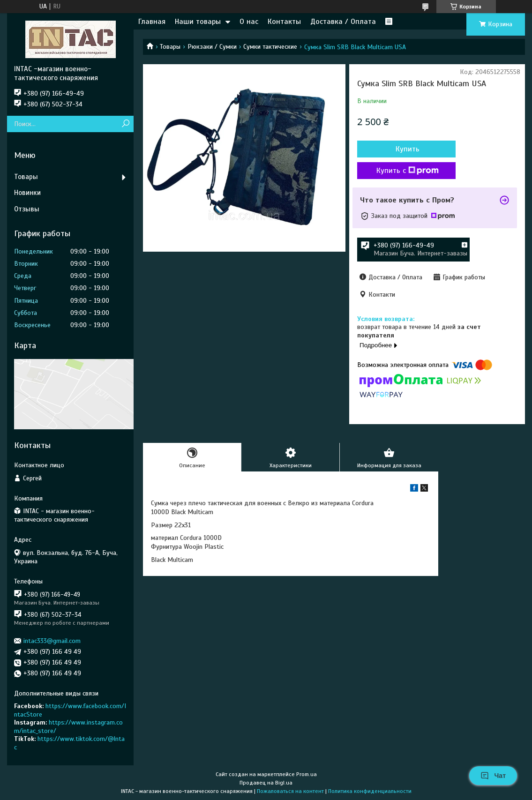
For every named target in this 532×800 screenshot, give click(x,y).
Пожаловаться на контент (290, 791)
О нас (249, 22)
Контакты (284, 22)
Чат (493, 776)
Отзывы (27, 209)
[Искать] (125, 124)
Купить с (408, 171)
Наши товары (198, 22)
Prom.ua (307, 774)
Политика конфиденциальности (370, 791)
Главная (152, 22)
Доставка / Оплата (343, 22)
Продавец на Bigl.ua (266, 783)
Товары (170, 47)
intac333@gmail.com (52, 641)
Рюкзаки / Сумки (212, 47)
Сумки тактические (270, 47)
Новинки (27, 193)
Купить (408, 149)
